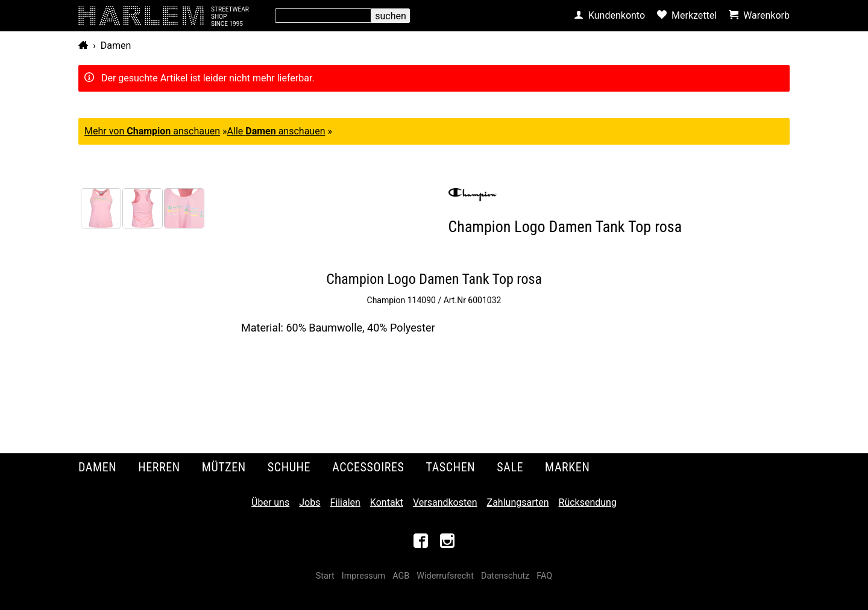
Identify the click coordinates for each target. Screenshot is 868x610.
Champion (386, 300)
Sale (510, 467)
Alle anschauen (276, 131)
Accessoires (368, 467)
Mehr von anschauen (152, 131)
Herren (159, 467)
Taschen (451, 467)
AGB (401, 576)
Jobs (310, 502)
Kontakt (387, 502)
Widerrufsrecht (445, 576)
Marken (567, 467)
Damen (116, 46)
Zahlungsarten (518, 502)
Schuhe (289, 467)
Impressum (363, 576)
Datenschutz (505, 576)
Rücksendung (588, 502)
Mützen (224, 467)
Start (325, 576)
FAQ (544, 576)
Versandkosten (445, 502)
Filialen (345, 502)
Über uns (270, 502)
